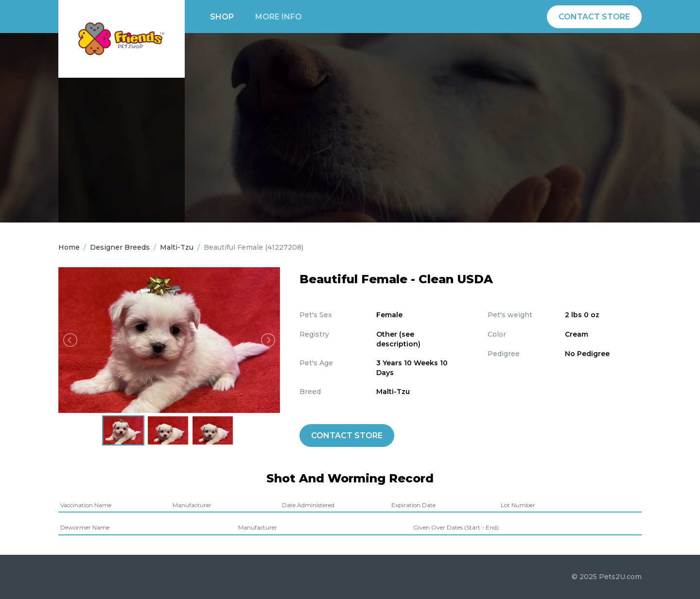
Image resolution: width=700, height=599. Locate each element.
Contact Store (594, 17)
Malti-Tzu (177, 247)
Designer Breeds (120, 247)
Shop (222, 17)
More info (279, 17)
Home (69, 247)
